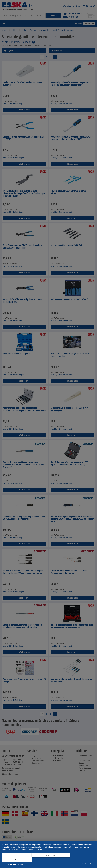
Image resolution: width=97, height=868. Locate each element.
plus (81, 860)
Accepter (48, 860)
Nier (16, 860)
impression (78, 864)
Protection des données (88, 864)
